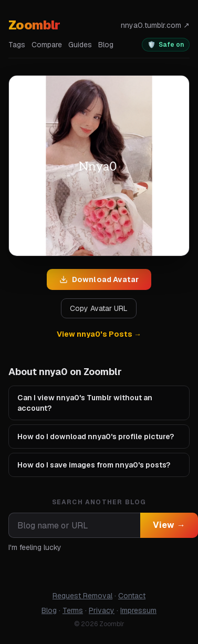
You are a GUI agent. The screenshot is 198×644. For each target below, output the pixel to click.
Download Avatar (99, 279)
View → (169, 525)
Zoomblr (34, 25)
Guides (80, 45)
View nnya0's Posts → (99, 334)
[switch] (166, 45)
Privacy (102, 610)
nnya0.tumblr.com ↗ (155, 25)
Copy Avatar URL (99, 308)
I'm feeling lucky (35, 547)
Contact (132, 596)
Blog (106, 45)
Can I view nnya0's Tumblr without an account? (85, 403)
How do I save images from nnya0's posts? (94, 465)
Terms (73, 610)
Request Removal (82, 596)
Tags (17, 45)
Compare (47, 45)
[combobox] (74, 525)
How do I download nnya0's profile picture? (96, 437)
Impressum (138, 610)
